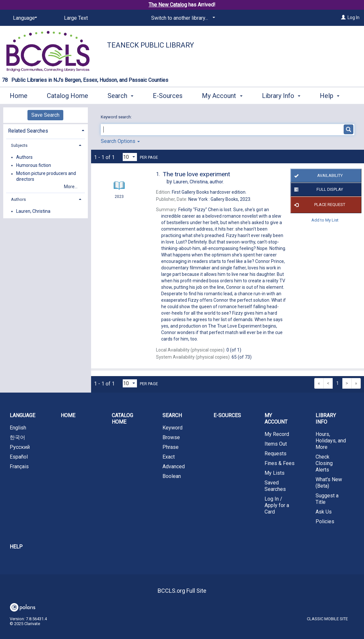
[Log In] (343, 17)
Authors (24, 157)
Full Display (318, 190)
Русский (20, 447)
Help (16, 547)
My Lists (275, 473)
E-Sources (168, 95)
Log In (354, 17)
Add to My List (325, 220)
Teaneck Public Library (151, 45)
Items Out (276, 444)
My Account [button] (222, 95)
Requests (276, 454)
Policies (325, 521)
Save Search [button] (45, 115)
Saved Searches (275, 486)
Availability (317, 176)
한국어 (17, 437)
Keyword (172, 428)
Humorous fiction (34, 165)
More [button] (333, 96)
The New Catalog (168, 5)
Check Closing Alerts (324, 463)
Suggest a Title (327, 499)
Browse (171, 437)
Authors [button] (18, 199)
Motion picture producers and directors (46, 177)
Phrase (171, 447)
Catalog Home (68, 95)
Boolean (172, 476)
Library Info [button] (281, 95)
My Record (277, 434)
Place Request (319, 205)
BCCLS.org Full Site (182, 591)
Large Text (76, 18)
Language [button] (22, 415)
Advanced (174, 466)
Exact (169, 457)
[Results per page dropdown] (130, 157)
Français (19, 466)
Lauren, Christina (33, 211)
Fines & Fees (280, 463)
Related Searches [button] (28, 131)
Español (19, 457)
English (18, 428)
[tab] (46, 130)
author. (199, 182)
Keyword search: (117, 117)
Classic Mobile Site (327, 619)
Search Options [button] (120, 141)
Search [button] (120, 95)
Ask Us (324, 512)
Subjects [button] (19, 145)
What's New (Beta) (329, 483)
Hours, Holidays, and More (331, 441)
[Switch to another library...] (182, 18)
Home (19, 95)
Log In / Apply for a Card (277, 505)
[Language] (24, 18)
